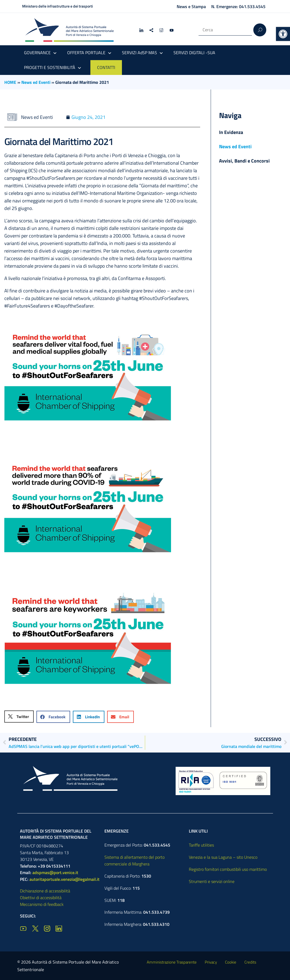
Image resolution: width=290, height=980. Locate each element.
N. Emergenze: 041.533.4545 (238, 6)
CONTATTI (106, 67)
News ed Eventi (36, 82)
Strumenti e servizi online (212, 881)
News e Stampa (191, 6)
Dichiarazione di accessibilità (45, 891)
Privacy (211, 962)
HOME (10, 82)
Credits (250, 962)
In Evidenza (231, 132)
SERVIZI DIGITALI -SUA (194, 53)
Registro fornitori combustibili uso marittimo (228, 869)
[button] (283, 34)
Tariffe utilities (201, 845)
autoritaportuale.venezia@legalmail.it (64, 879)
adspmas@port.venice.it (55, 872)
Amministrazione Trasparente (172, 962)
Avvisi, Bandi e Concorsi (244, 161)
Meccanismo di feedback (42, 904)
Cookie (231, 962)
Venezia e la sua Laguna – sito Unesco (223, 857)
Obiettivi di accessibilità (41, 898)
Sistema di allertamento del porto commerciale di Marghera (134, 860)
